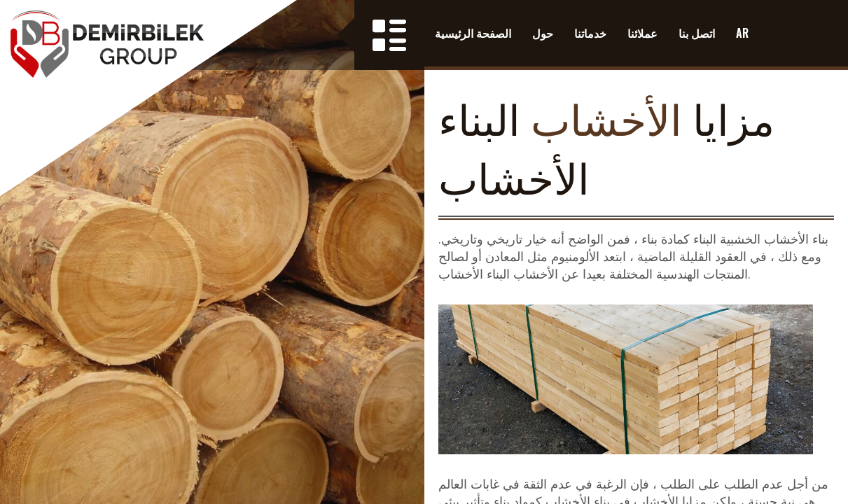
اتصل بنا (697, 33)
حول (543, 33)
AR (742, 33)
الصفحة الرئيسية (473, 33)
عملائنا (642, 33)
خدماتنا (590, 33)
